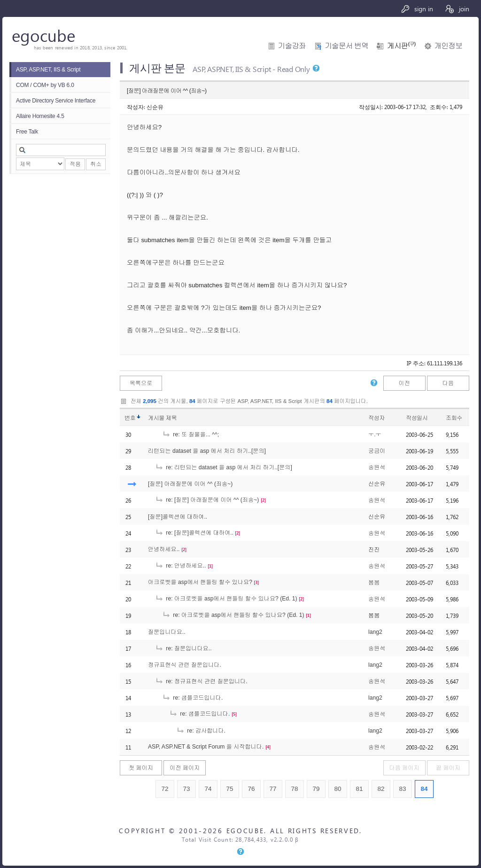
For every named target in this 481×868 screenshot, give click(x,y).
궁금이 (377, 451)
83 (402, 789)
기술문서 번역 (346, 46)
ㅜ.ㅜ (375, 434)
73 (186, 789)
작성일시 (417, 418)
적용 (75, 164)
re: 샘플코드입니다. (192, 698)
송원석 (377, 467)
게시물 (162, 418)
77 (273, 789)
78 (294, 789)
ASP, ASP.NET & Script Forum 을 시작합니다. (206, 747)
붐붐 (374, 583)
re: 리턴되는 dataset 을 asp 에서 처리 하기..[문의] (224, 467)
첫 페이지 (141, 768)
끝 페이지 (448, 768)
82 (381, 789)
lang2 (375, 632)
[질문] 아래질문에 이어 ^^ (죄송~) (190, 484)
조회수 (454, 418)
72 (165, 789)
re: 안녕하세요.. (180, 566)
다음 (448, 383)
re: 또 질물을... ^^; (190, 434)
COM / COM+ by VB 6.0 (45, 85)
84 (424, 789)
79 (316, 789)
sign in (417, 9)
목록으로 (141, 383)
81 (359, 789)
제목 (171, 418)
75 (229, 789)
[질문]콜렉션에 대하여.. (178, 517)
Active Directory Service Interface (56, 101)
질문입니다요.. (167, 632)
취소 (96, 164)
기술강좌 (292, 46)
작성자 (376, 418)
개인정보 (448, 46)
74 (208, 789)
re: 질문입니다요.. (183, 648)
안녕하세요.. (164, 549)
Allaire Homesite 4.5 (40, 116)
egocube (43, 35)
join (457, 9)
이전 (404, 383)
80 (337, 789)
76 (251, 789)
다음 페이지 (404, 768)
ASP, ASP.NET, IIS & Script (48, 70)
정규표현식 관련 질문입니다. (185, 665)
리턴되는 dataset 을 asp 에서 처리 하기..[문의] (207, 451)
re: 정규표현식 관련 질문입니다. (201, 681)
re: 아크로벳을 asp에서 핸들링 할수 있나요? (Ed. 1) (226, 599)
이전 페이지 (185, 768)
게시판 (401, 46)
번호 (130, 418)
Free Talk (27, 132)
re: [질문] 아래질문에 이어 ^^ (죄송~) (207, 500)
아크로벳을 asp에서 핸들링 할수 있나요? (200, 582)
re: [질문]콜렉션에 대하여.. (194, 533)
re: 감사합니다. (201, 731)
